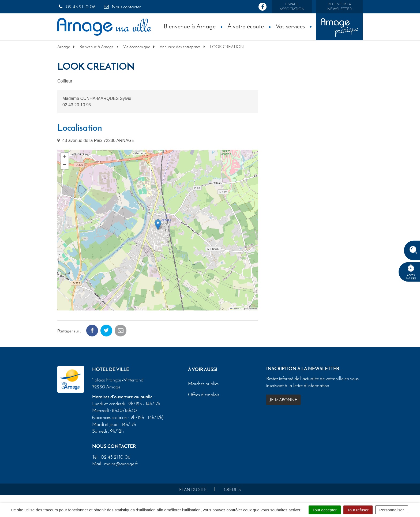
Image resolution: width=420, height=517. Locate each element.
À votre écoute (246, 26)
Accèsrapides (411, 272)
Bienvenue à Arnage (190, 26)
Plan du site (193, 490)
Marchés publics (203, 384)
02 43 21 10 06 (76, 7)
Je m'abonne (284, 400)
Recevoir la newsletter (340, 7)
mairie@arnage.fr (121, 464)
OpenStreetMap (250, 309)
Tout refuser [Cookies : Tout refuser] (358, 510)
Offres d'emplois (204, 395)
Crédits (232, 490)
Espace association (292, 7)
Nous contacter (122, 7)
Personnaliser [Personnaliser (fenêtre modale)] (392, 510)
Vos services (290, 26)
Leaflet (235, 309)
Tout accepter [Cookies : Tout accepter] (325, 510)
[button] (158, 225)
